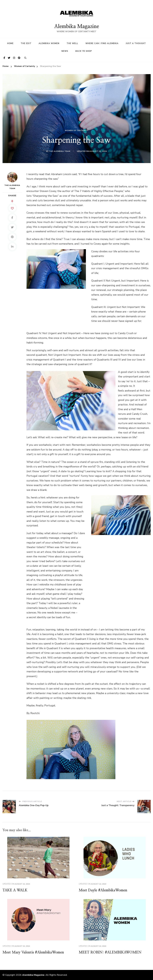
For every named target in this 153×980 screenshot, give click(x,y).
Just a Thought (136, 43)
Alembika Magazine (77, 27)
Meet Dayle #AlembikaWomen (103, 890)
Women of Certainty (77, 130)
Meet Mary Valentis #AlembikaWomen (33, 952)
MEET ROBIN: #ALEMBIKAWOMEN (110, 952)
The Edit (26, 43)
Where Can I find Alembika (102, 43)
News (65, 51)
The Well (72, 43)
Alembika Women (49, 43)
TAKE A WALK (15, 890)
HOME (10, 43)
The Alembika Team (60, 151)
